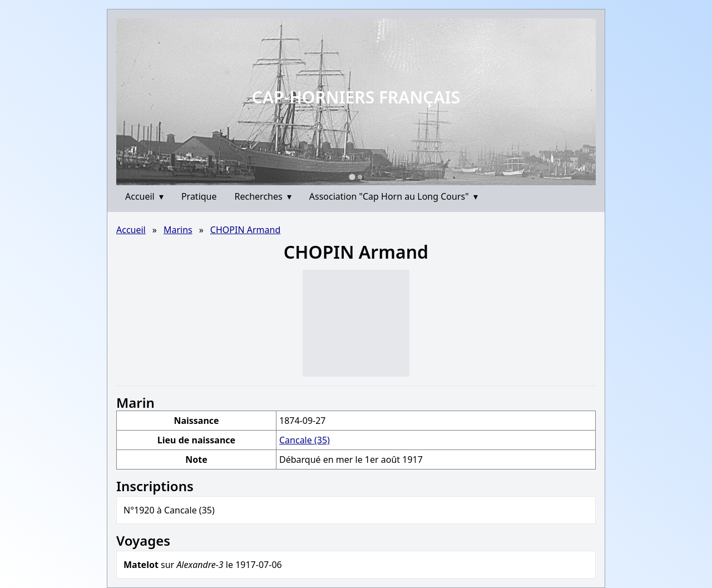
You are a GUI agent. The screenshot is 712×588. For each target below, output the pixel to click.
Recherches (263, 196)
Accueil (144, 196)
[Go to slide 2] (360, 177)
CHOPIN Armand (245, 230)
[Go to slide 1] (352, 177)
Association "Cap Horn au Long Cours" (394, 196)
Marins (178, 230)
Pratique (199, 196)
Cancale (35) (305, 440)
